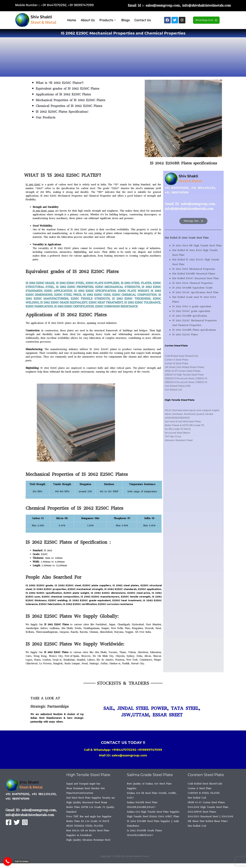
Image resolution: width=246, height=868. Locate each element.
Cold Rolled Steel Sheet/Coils (181, 356)
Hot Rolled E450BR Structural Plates (194, 274)
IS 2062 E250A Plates (185, 334)
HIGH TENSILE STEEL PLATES (85, 826)
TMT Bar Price (173, 436)
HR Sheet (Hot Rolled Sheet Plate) (184, 367)
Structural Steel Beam (177, 433)
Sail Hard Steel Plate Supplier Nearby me (91, 798)
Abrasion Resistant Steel (179, 440)
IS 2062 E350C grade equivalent (191, 311)
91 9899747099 (82, 5)
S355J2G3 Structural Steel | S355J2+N (186, 378)
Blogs (126, 20)
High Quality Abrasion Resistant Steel (88, 840)
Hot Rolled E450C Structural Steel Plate (196, 278)
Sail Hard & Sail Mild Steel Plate (183, 421)
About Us (88, 20)
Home (72, 20)
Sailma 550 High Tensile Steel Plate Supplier (153, 812)
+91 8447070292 (54, 5)
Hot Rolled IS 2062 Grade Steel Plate (187, 238)
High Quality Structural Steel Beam (87, 802)
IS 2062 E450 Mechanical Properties (194, 269)
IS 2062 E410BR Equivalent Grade (192, 288)
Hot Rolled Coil (173, 390)
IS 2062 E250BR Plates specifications (194, 330)
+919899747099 (150, 750)
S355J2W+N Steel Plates (202, 812)
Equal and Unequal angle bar (83, 784)
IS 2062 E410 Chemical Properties (192, 283)
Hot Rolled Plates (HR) (178, 386)
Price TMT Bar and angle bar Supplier (89, 816)
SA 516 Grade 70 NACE (178, 429)
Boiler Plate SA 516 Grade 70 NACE (88, 821)
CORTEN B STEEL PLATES (204, 793)
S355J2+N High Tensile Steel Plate (184, 375)
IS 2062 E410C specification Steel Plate (195, 292)
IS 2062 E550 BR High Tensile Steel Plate (197, 245)
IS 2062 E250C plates (45, 211)
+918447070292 (124, 750)
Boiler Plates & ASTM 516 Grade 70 (184, 425)
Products (108, 20)
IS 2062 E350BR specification (190, 316)
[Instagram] (25, 822)
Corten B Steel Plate (176, 363)
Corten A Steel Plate (176, 360)
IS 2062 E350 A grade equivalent (192, 306)
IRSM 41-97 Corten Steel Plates (183, 371)
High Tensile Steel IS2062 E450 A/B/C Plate (153, 816)
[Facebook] (9, 822)
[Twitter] (17, 822)
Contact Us (143, 20)
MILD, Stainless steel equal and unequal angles (192, 410)
